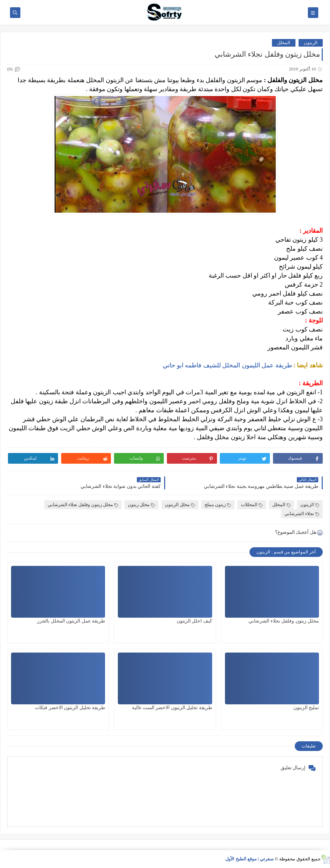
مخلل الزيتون (180, 505)
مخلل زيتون (141, 505)
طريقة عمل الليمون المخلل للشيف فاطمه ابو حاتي (227, 365)
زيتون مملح (218, 505)
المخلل (284, 43)
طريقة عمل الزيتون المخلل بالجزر (71, 621)
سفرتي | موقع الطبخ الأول (249, 859)
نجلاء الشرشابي (302, 514)
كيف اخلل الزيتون (194, 621)
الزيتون (311, 43)
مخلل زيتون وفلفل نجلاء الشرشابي (83, 505)
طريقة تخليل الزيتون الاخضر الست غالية (172, 708)
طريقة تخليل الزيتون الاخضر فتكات (70, 708)
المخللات (252, 505)
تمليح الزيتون (306, 708)
